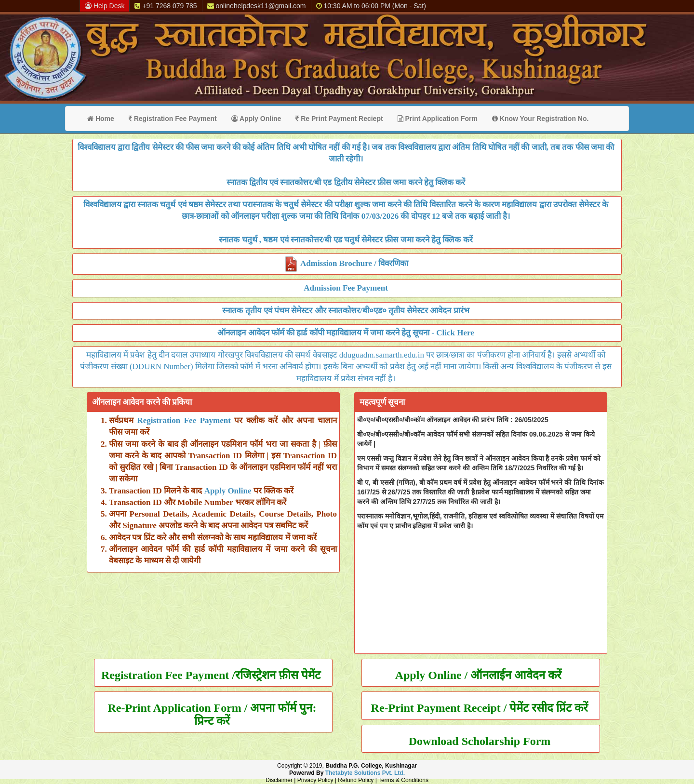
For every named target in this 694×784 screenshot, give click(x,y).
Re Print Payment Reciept (339, 119)
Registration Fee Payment (173, 119)
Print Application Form (438, 119)
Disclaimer (279, 780)
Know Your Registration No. (541, 119)
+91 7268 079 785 (166, 6)
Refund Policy (356, 780)
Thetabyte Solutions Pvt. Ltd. (365, 773)
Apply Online (256, 119)
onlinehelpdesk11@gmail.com (257, 6)
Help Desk (105, 6)
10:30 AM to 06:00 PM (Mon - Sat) (371, 6)
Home (101, 119)
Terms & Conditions (403, 780)
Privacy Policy (315, 780)
